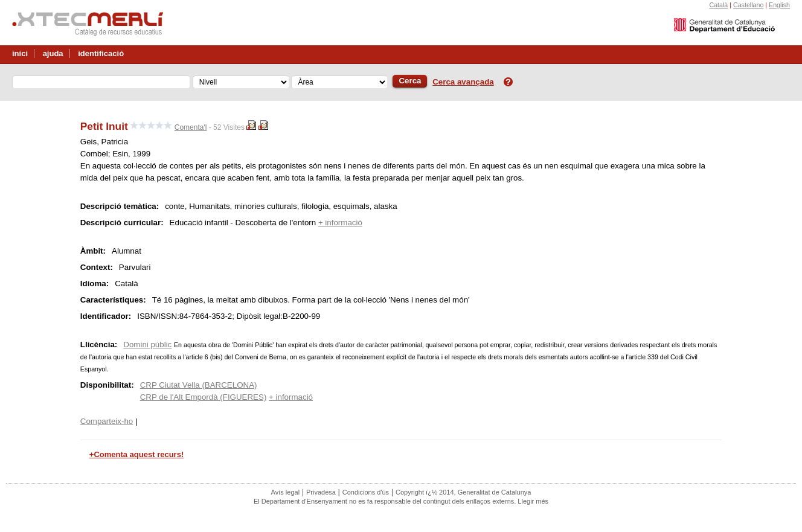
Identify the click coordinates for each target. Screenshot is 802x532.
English (779, 5)
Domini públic (147, 345)
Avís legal (286, 492)
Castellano (748, 5)
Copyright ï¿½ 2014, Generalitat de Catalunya (463, 492)
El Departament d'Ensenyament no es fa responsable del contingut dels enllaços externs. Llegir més (401, 501)
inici (20, 53)
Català (718, 5)
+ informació (340, 223)
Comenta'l (191, 127)
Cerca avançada (463, 82)
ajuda (53, 53)
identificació (101, 53)
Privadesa (321, 492)
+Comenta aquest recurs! (136, 454)
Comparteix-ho (107, 421)
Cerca (410, 81)
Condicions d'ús (366, 492)
